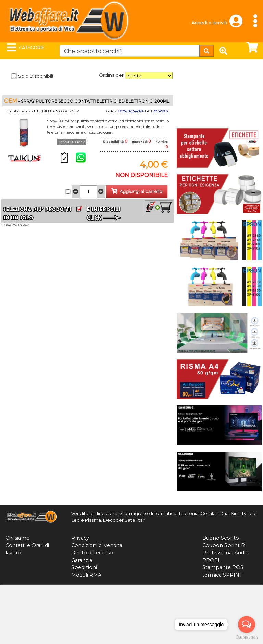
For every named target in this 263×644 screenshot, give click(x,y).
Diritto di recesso (92, 553)
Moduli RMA (86, 575)
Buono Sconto (221, 538)
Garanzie (82, 560)
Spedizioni (84, 567)
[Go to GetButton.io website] (247, 637)
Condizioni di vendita (97, 545)
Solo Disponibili (36, 76)
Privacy (80, 538)
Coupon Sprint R (224, 545)
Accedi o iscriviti (209, 23)
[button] (239, 24)
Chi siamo (18, 538)
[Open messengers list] (247, 625)
